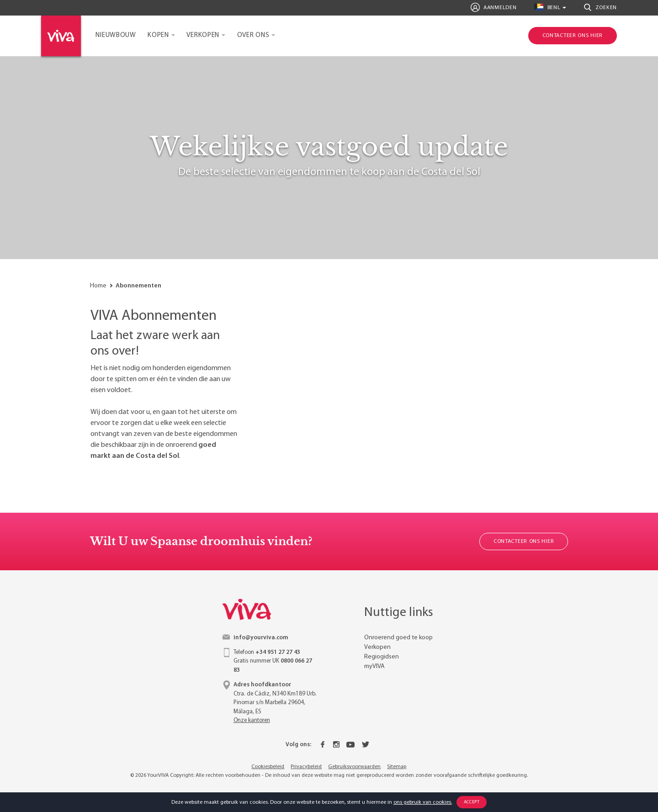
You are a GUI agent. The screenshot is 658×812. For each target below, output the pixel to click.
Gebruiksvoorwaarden (354, 767)
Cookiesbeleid (268, 767)
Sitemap (397, 767)
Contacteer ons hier (524, 541)
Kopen (158, 35)
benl (547, 7)
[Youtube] (350, 745)
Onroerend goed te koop (398, 638)
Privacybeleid (306, 767)
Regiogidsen (382, 657)
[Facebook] (323, 745)
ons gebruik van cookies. (423, 802)
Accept (472, 802)
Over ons (253, 35)
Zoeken (600, 7)
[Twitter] (366, 745)
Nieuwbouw (116, 35)
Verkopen (203, 35)
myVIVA (374, 666)
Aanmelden (494, 7)
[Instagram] (336, 745)
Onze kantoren (252, 720)
